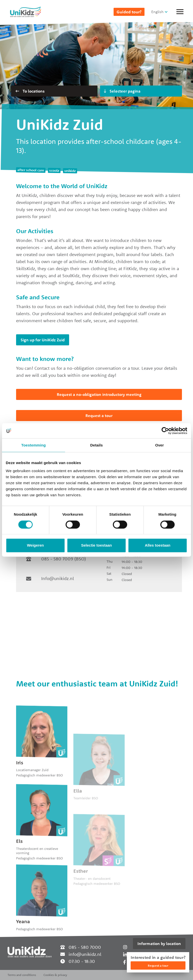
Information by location (159, 944)
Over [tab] (159, 445)
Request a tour (99, 416)
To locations (30, 91)
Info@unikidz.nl (58, 578)
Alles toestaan (158, 545)
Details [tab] (96, 445)
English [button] (157, 12)
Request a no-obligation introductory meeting (99, 394)
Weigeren (35, 545)
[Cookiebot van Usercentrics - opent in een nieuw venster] (165, 431)
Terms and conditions (22, 975)
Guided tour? (129, 12)
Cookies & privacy (55, 975)
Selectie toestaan (97, 545)
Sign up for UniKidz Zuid (43, 340)
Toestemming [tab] (34, 445)
